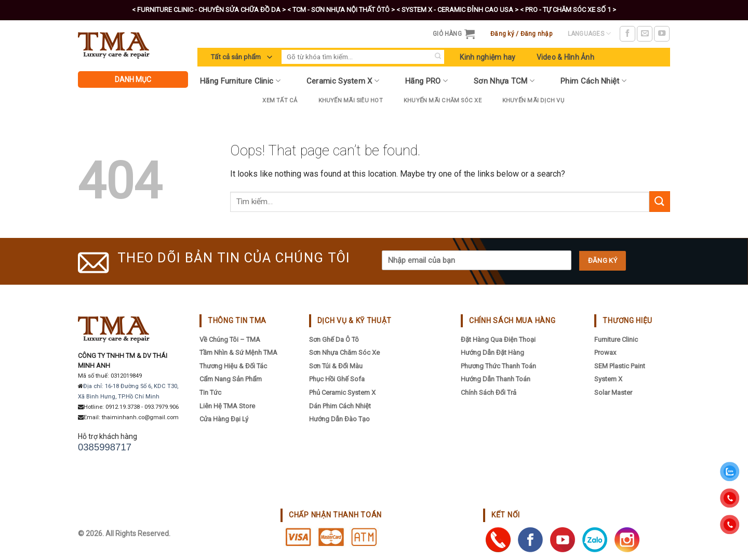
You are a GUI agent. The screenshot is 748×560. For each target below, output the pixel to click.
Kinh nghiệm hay (487, 57)
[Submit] (438, 57)
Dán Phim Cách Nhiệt (340, 406)
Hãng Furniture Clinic (240, 81)
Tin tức (210, 392)
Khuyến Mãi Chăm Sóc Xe (443, 101)
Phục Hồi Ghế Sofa (337, 379)
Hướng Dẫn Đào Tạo (339, 419)
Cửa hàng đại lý (224, 419)
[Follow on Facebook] (627, 34)
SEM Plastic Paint (620, 366)
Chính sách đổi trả (489, 392)
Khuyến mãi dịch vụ (533, 101)
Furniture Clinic (616, 339)
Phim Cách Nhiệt (593, 81)
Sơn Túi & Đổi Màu (336, 366)
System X (608, 379)
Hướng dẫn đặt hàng (492, 352)
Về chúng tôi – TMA (230, 339)
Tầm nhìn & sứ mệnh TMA (238, 352)
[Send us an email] (645, 34)
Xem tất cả (280, 101)
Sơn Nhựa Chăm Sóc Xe (344, 352)
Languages (590, 34)
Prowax (605, 352)
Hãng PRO (426, 81)
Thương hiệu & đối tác (233, 366)
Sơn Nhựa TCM (504, 81)
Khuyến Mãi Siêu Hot (351, 101)
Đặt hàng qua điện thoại (498, 339)
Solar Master (613, 392)
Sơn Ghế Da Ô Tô (334, 339)
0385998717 (105, 447)
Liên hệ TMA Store (227, 406)
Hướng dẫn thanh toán (496, 379)
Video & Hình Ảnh (565, 57)
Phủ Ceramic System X (342, 392)
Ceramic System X (343, 81)
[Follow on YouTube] (662, 34)
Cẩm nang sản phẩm (231, 379)
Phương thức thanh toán (498, 366)
